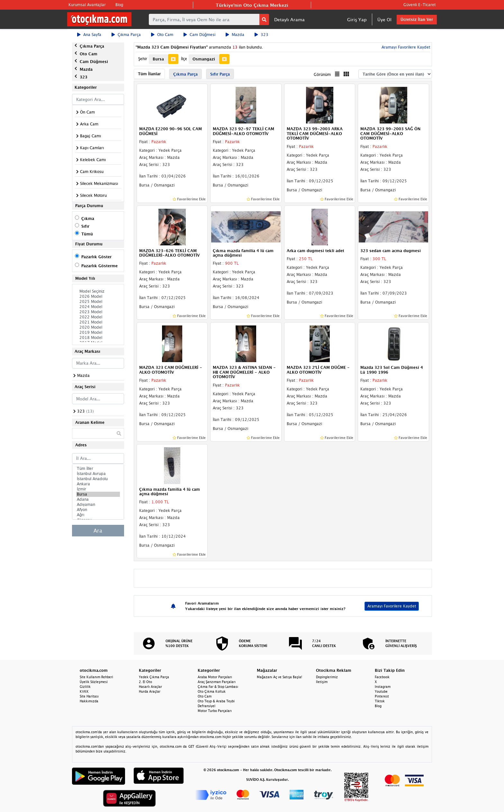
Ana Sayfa (89, 35)
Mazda (235, 35)
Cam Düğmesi (199, 35)
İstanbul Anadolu (98, 479)
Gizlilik (85, 687)
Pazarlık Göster (96, 257)
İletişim (322, 682)
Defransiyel (207, 706)
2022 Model (98, 317)
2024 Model (98, 307)
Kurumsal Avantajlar (87, 5)
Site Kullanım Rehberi (96, 677)
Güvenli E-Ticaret (419, 5)
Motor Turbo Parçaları (215, 711)
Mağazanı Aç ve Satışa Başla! (279, 677)
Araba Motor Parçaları (215, 677)
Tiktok (380, 701)
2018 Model (98, 338)
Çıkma (88, 219)
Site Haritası (89, 696)
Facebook (382, 677)
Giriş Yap (357, 19)
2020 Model (98, 327)
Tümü (87, 234)
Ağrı (98, 515)
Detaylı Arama (289, 19)
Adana (98, 499)
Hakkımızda (89, 701)
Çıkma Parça (126, 35)
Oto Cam (162, 35)
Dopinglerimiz (327, 677)
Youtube (381, 691)
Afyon (98, 510)
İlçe (184, 59)
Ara (98, 531)
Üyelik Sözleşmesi (94, 682)
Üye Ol (384, 19)
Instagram (383, 687)
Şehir (143, 59)
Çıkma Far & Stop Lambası (218, 687)
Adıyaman (98, 505)
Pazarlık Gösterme (99, 266)
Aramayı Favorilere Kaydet (405, 47)
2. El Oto (145, 682)
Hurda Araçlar (150, 691)
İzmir (98, 489)
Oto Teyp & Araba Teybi (216, 701)
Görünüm (322, 74)
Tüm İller (98, 469)
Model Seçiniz (98, 291)
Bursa (98, 494)
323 (261, 35)
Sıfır (85, 226)
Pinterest (382, 696)
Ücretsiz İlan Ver (417, 19)
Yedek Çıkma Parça (154, 677)
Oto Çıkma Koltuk (212, 691)
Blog (119, 5)
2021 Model (98, 322)
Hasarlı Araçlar (150, 687)
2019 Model (98, 333)
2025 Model (98, 302)
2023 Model (98, 312)
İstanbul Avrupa (98, 474)
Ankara (98, 484)
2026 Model (98, 297)
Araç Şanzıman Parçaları (217, 682)
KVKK (84, 691)
